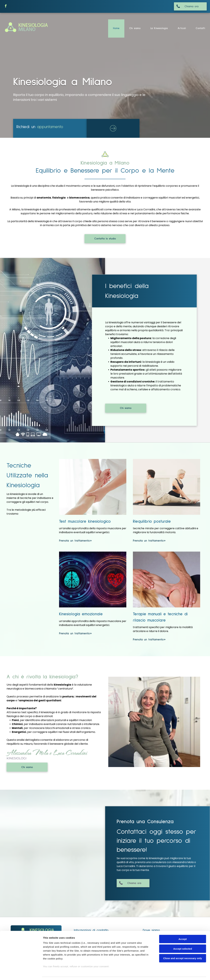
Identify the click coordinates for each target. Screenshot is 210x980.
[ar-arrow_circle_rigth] (113, 132)
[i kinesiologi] (154, 722)
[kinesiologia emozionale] (93, 579)
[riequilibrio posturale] (167, 487)
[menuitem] (116, 28)
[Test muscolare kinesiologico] (93, 487)
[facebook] (6, 6)
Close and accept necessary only (183, 949)
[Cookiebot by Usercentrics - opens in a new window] (21, 974)
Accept (183, 929)
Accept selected (183, 939)
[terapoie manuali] (167, 579)
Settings (167, 974)
